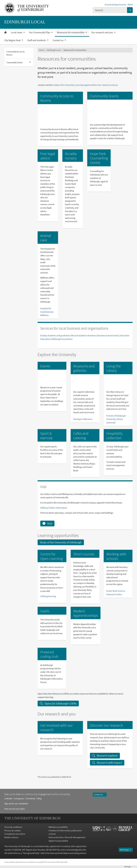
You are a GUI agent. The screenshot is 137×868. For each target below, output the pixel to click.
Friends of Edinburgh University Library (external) (116, 419)
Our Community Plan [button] (40, 32)
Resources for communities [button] (71, 32)
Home (41, 50)
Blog (39, 798)
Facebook (31, 798)
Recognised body (31, 853)
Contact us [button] (58, 40)
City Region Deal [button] (13, 40)
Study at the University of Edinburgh (61, 542)
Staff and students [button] (37, 40)
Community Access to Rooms (16, 53)
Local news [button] (17, 32)
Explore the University (64, 85)
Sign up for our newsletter (16, 804)
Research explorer (105, 756)
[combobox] (110, 10)
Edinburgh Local (54, 50)
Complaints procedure (15, 834)
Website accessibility (58, 827)
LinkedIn (8, 798)
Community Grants (14, 62)
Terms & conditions (13, 827)
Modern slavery (11, 837)
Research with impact (107, 763)
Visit (47, 524)
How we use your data (15, 809)
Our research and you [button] (102, 32)
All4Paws (44, 315)
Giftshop (44, 508)
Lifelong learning (48, 596)
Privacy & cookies (12, 830)
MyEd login (126, 850)
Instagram (19, 798)
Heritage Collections (83, 419)
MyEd (130, 5)
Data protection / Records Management (67, 837)
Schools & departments (115, 5)
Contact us (100, 795)
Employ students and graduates (55, 335)
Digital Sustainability (58, 841)
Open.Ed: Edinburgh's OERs (58, 703)
